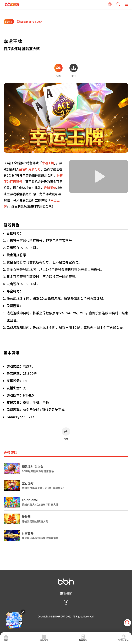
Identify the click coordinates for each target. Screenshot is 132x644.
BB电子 (9, 22)
